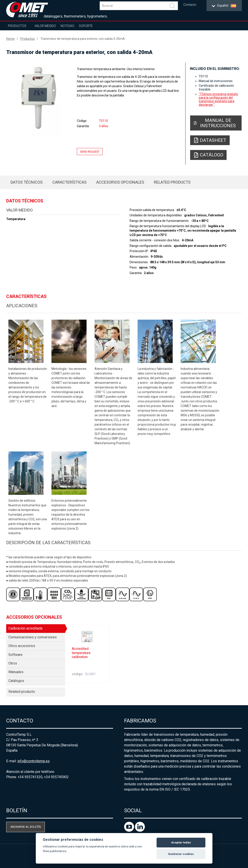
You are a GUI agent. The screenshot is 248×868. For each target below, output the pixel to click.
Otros (13, 663)
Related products (172, 182)
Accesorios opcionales (120, 182)
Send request (90, 151)
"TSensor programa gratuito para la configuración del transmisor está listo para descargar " (218, 99)
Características (69, 182)
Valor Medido (45, 26)
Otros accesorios (22, 646)
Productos (17, 26)
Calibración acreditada (25, 628)
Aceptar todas (181, 842)
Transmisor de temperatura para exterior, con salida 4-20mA (83, 39)
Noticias (67, 26)
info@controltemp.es (34, 761)
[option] (38, 101)
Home (10, 39)
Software (15, 655)
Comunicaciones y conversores (33, 637)
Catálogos (16, 681)
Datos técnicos (27, 182)
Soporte (86, 26)
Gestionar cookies (181, 854)
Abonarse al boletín (26, 827)
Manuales (16, 672)
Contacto (190, 5)
